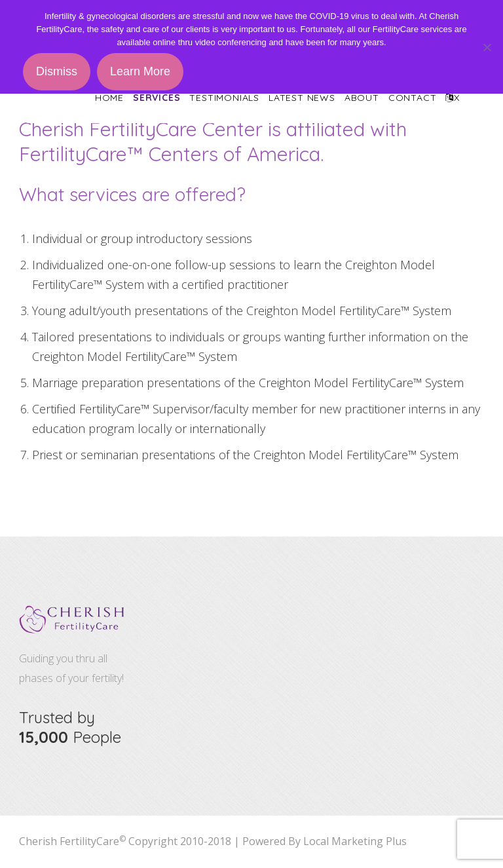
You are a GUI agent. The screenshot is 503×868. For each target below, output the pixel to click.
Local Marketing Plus (355, 841)
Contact (413, 98)
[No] (487, 47)
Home (109, 98)
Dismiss (57, 71)
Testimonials (224, 98)
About (362, 98)
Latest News (302, 98)
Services (157, 98)
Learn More (140, 71)
